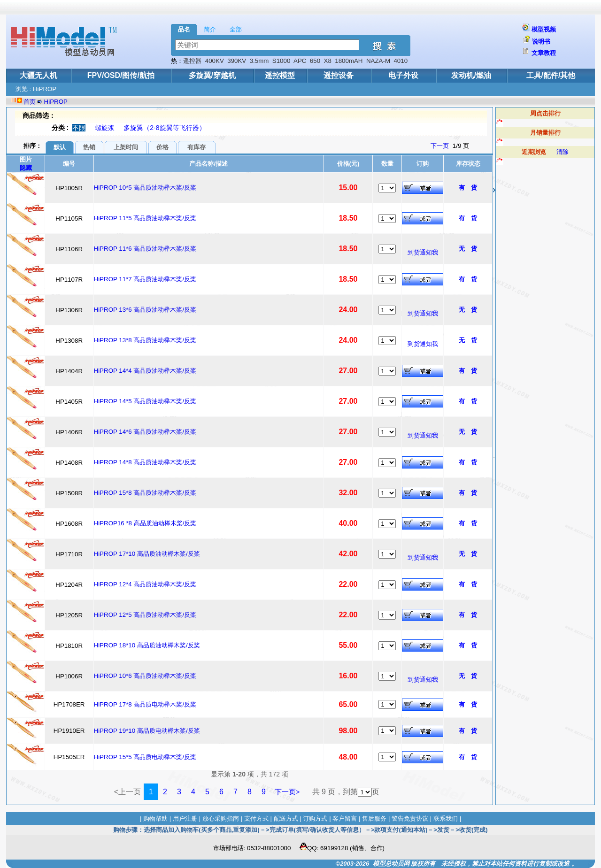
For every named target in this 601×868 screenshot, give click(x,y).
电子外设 (403, 75)
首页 (30, 102)
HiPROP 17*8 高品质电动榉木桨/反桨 (145, 704)
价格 (162, 147)
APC (300, 61)
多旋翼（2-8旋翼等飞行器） (164, 128)
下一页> (287, 792)
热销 (89, 147)
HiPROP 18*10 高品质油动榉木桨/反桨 (147, 645)
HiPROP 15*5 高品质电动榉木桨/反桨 (145, 757)
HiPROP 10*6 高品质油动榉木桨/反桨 (145, 676)
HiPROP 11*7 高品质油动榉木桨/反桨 (145, 279)
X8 (328, 61)
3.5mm (259, 61)
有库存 (196, 147)
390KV (237, 61)
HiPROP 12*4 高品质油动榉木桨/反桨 (145, 584)
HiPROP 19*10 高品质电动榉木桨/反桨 (147, 731)
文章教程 (544, 53)
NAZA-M (378, 61)
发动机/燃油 (471, 75)
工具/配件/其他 (551, 75)
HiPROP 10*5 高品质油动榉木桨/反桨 (145, 188)
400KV (215, 61)
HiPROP (56, 102)
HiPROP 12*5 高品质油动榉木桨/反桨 (145, 615)
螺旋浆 (105, 128)
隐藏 (26, 168)
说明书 (541, 42)
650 (315, 61)
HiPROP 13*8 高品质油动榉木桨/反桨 (145, 340)
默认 (60, 147)
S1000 (281, 61)
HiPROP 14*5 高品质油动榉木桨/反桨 (145, 401)
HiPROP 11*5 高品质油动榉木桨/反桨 (145, 218)
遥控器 (192, 61)
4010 (401, 61)
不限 (79, 128)
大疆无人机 (39, 75)
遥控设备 (339, 75)
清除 (562, 152)
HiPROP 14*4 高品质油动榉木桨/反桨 (145, 371)
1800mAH (349, 61)
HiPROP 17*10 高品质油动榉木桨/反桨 (147, 554)
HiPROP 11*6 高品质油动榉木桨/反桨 (145, 249)
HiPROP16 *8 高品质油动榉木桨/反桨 (145, 523)
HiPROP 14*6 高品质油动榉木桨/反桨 (145, 432)
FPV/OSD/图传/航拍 (121, 75)
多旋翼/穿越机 (212, 75)
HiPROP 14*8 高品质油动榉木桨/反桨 (145, 462)
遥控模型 (280, 75)
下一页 (440, 146)
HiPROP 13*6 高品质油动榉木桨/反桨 (145, 310)
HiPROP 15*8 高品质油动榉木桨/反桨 (145, 493)
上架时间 (126, 147)
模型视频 (544, 29)
